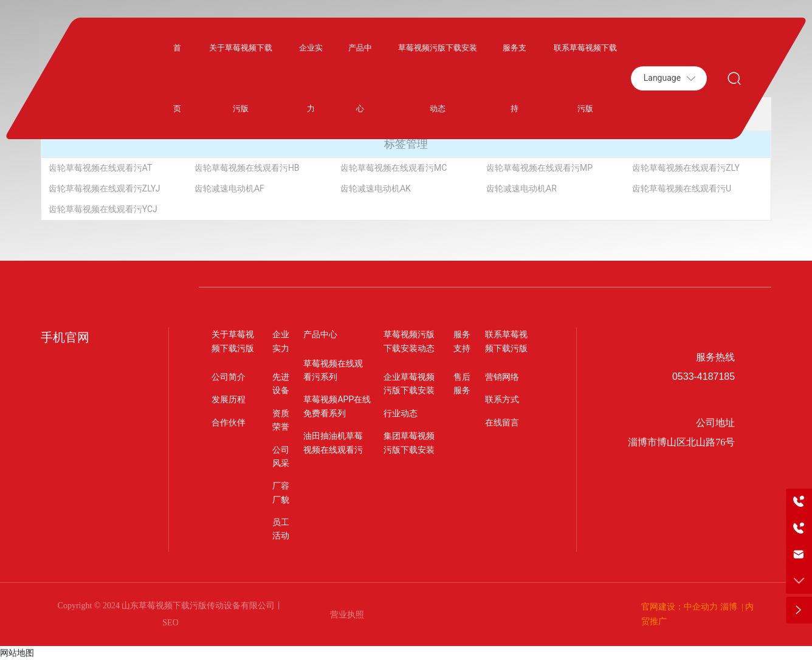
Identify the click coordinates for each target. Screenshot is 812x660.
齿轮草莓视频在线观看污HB (247, 168)
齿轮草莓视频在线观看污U (682, 188)
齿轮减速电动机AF (229, 188)
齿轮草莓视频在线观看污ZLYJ (105, 188)
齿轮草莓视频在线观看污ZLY (686, 168)
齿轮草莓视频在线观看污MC (394, 168)
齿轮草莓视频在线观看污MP (539, 168)
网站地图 (17, 653)
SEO (170, 623)
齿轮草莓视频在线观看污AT (101, 168)
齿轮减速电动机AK (376, 188)
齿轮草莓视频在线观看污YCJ (103, 209)
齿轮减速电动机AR (521, 188)
